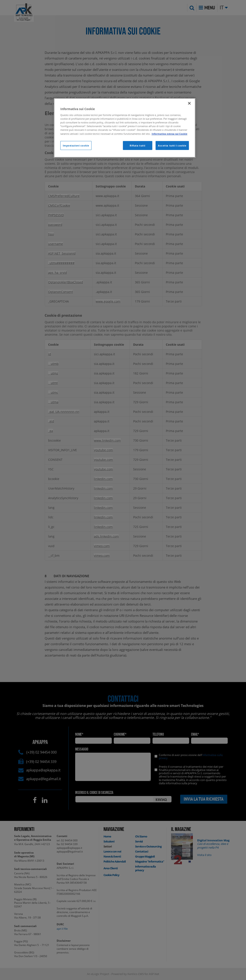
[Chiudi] (189, 103)
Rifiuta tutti (137, 145)
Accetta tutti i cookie (172, 145)
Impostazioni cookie (76, 145)
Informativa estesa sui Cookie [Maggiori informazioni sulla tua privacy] (170, 134)
